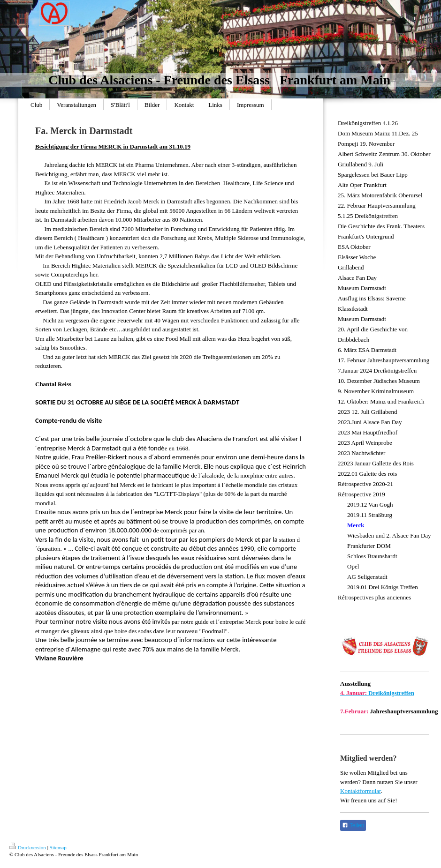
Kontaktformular (361, 791)
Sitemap (58, 847)
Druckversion (28, 847)
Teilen (353, 825)
